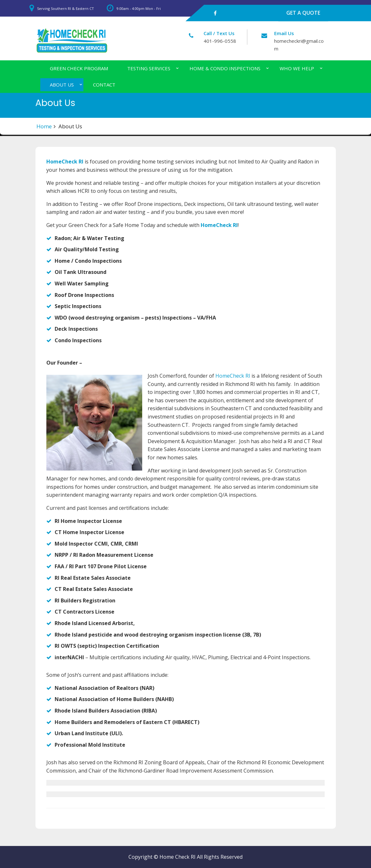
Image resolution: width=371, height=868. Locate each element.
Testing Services (149, 68)
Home (44, 126)
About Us (62, 85)
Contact (104, 85)
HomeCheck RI (65, 162)
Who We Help (297, 68)
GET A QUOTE (303, 13)
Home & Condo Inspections (225, 68)
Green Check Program (79, 68)
